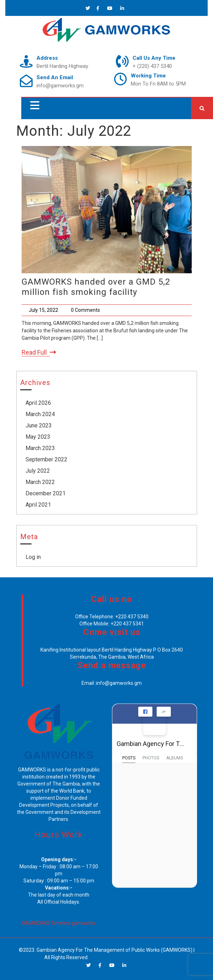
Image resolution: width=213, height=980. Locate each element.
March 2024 (40, 414)
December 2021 (46, 493)
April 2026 (38, 403)
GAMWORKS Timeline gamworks (59, 923)
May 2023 (38, 437)
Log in (33, 557)
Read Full (39, 352)
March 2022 (40, 482)
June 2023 (39, 425)
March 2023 (40, 448)
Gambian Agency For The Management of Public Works (152, 744)
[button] (33, 106)
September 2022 (46, 459)
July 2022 (38, 471)
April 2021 (38, 505)
